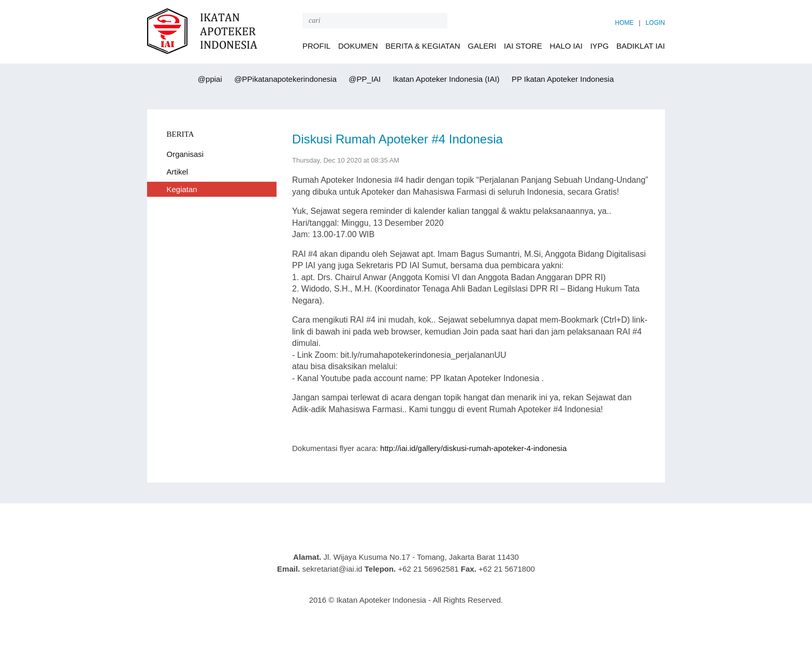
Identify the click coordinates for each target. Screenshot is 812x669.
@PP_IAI (364, 79)
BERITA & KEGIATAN (423, 46)
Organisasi (185, 154)
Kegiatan (182, 189)
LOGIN (655, 23)
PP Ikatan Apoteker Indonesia (562, 79)
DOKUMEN (358, 46)
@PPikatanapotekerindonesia (284, 79)
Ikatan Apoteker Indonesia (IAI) (445, 79)
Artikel (178, 172)
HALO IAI (566, 46)
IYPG (600, 46)
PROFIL (316, 46)
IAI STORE (523, 46)
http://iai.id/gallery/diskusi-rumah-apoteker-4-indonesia (473, 448)
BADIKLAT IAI (641, 46)
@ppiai (209, 79)
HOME (625, 23)
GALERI (482, 46)
